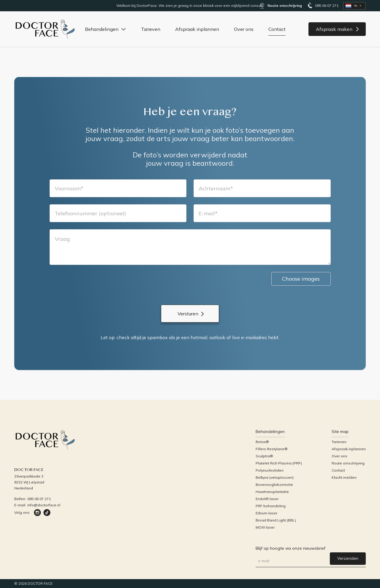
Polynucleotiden (270, 470)
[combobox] (354, 6)
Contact (277, 29)
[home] (45, 29)
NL (352, 6)
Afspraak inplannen (197, 29)
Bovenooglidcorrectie (274, 485)
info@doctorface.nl (44, 505)
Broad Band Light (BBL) (276, 520)
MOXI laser (265, 527)
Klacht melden (344, 477)
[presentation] (95, 284)
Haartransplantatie (272, 492)
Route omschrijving (348, 463)
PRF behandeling (271, 506)
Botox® (262, 442)
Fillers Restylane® (272, 449)
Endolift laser (267, 499)
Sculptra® (264, 456)
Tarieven (151, 29)
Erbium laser (266, 513)
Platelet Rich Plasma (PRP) (279, 463)
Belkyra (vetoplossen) (275, 477)
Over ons (244, 29)
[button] (106, 29)
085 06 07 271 (39, 499)
